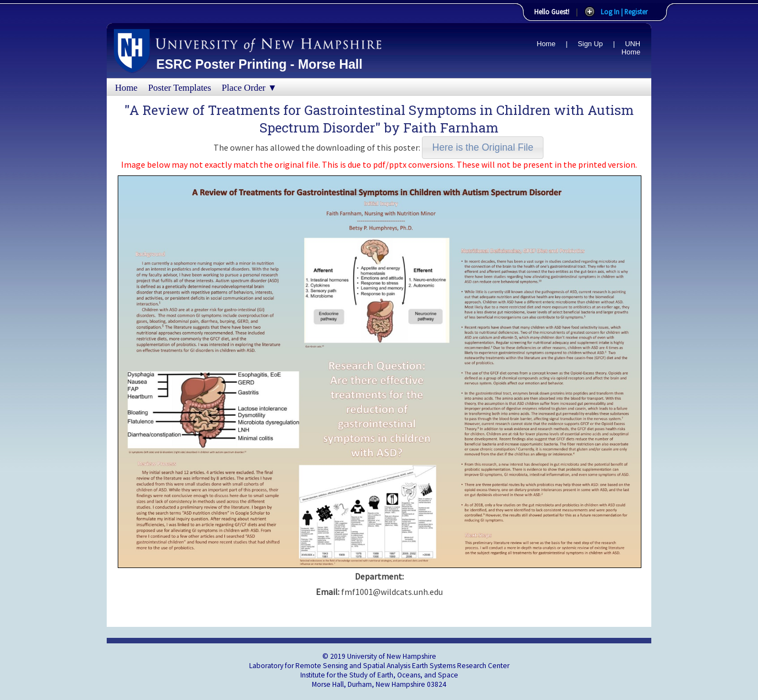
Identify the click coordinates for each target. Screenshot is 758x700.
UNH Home (631, 48)
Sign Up (590, 44)
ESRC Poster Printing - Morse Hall (259, 64)
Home (546, 44)
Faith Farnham (451, 128)
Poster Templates (180, 88)
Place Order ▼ (249, 88)
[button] (483, 148)
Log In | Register (624, 12)
